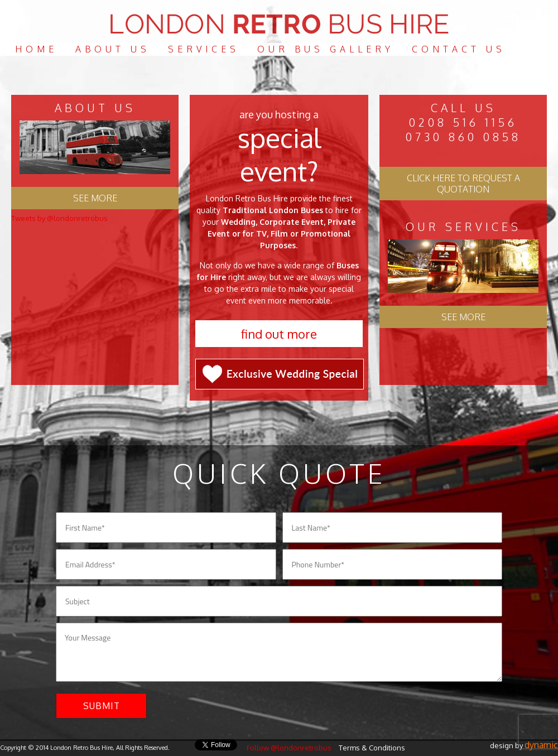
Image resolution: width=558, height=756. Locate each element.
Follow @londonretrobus (289, 748)
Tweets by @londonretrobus (59, 218)
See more (95, 198)
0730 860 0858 (463, 137)
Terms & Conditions (372, 748)
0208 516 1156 (463, 122)
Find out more (279, 334)
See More (463, 317)
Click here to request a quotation (463, 184)
